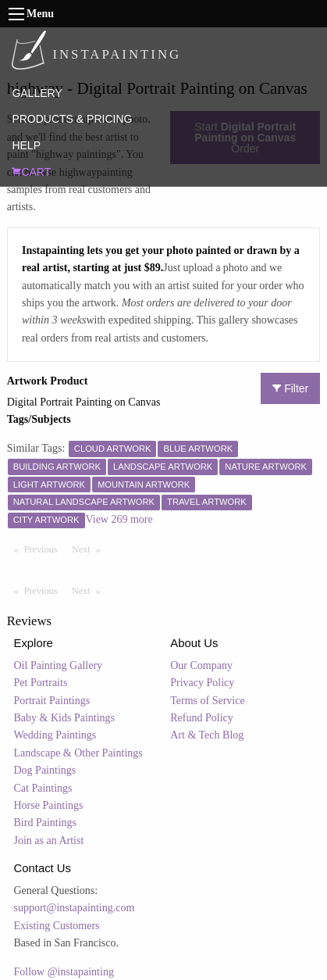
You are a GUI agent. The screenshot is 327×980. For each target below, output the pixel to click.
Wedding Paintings (55, 735)
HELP (26, 145)
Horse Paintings (49, 805)
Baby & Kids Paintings (65, 718)
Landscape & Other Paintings (78, 753)
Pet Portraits (41, 683)
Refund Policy (202, 718)
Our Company (201, 665)
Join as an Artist (49, 841)
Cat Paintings (43, 788)
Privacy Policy (202, 683)
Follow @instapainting (64, 972)
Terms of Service (207, 701)
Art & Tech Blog (207, 735)
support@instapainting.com (75, 908)
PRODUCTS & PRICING (72, 119)
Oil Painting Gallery (59, 665)
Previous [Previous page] (44, 549)
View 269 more (119, 519)
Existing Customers (57, 926)
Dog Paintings (45, 770)
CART (31, 172)
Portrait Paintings (52, 701)
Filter (290, 388)
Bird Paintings (46, 823)
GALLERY (37, 93)
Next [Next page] (90, 549)
